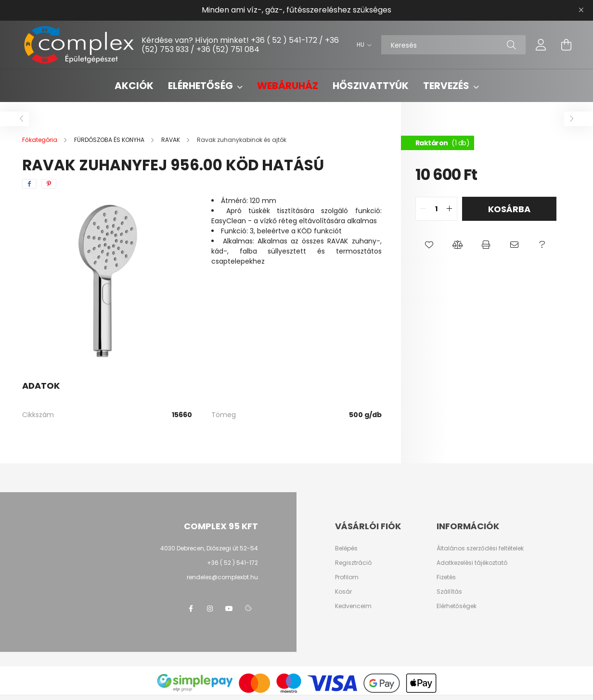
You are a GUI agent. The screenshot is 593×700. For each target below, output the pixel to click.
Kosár (343, 592)
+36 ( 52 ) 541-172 (284, 40)
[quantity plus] (450, 209)
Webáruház (288, 86)
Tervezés (447, 86)
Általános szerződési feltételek (480, 548)
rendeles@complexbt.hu (222, 577)
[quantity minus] (423, 209)
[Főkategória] (40, 140)
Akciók (134, 86)
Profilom (347, 577)
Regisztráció (353, 563)
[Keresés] (453, 45)
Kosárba (509, 209)
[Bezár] (581, 10)
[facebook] (29, 184)
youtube (229, 609)
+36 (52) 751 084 (228, 49)
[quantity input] (436, 209)
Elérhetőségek (457, 606)
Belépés (346, 548)
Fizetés (446, 577)
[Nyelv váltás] (362, 45)
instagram (210, 609)
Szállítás (449, 592)
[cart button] (566, 45)
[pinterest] (49, 184)
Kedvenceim (353, 606)
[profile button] (541, 45)
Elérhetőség (201, 86)
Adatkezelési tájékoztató (472, 563)
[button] (430, 245)
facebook (191, 609)
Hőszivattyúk (371, 86)
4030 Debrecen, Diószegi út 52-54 (209, 548)
